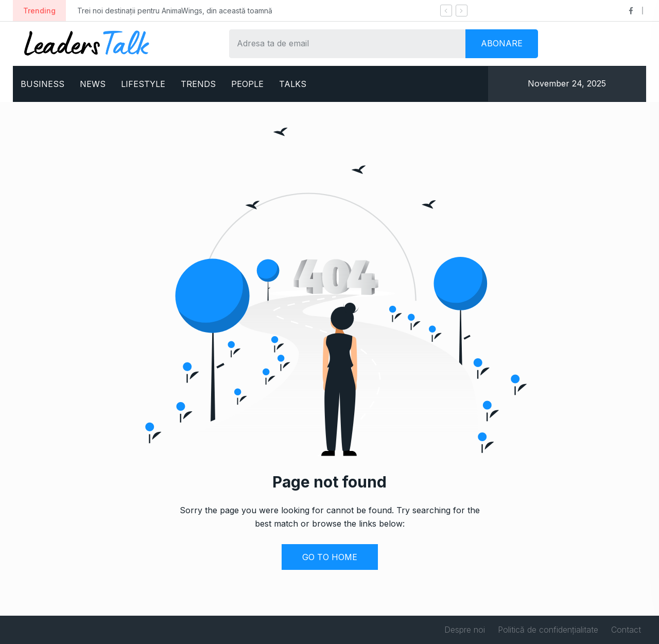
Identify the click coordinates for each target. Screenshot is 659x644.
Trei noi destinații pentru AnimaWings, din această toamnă (175, 11)
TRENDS (198, 84)
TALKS (293, 84)
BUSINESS (42, 84)
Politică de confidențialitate (548, 630)
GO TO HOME (330, 557)
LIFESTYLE (143, 84)
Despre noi (465, 630)
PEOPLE (247, 84)
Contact (626, 630)
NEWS (93, 84)
